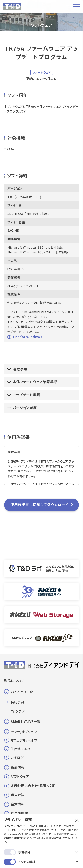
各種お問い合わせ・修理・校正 (33, 786)
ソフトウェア (20, 776)
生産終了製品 (21, 749)
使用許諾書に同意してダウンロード (40, 505)
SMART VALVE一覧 (26, 722)
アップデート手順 (24, 395)
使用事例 (17, 702)
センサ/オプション (24, 732)
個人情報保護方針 (51, 816)
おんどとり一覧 (22, 692)
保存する (41, 854)
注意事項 (17, 369)
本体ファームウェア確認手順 (32, 382)
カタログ (17, 757)
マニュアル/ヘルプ (24, 740)
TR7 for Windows (25, 337)
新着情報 (18, 767)
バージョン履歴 (22, 408)
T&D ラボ (18, 711)
